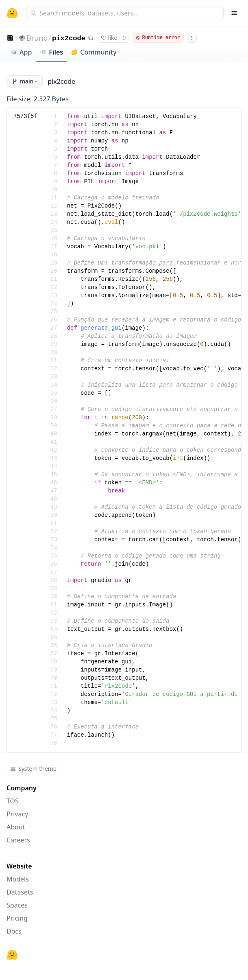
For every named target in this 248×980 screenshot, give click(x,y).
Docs (14, 931)
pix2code (69, 38)
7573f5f (25, 116)
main (25, 81)
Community (94, 52)
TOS (13, 801)
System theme (33, 769)
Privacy (17, 814)
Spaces (17, 905)
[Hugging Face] (12, 955)
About (16, 827)
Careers (18, 840)
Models (18, 879)
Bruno (37, 38)
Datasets (20, 892)
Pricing (17, 918)
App (21, 52)
